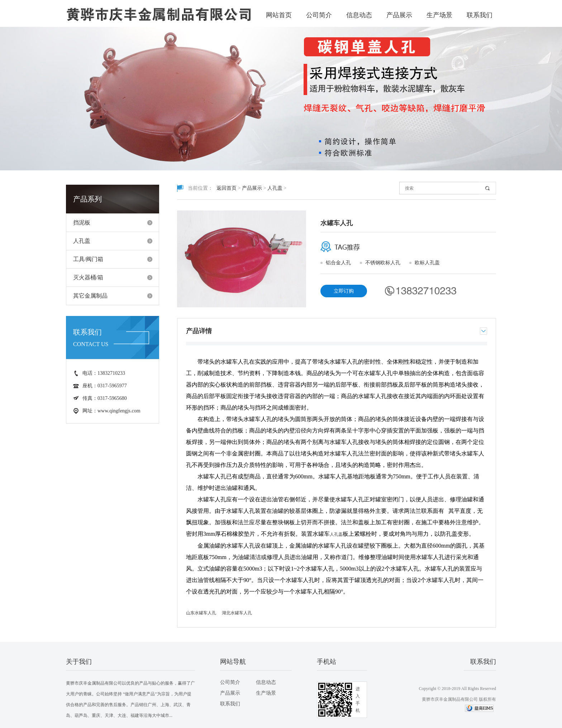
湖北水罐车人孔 (237, 613)
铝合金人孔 (338, 263)
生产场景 (439, 15)
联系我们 (480, 15)
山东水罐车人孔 (201, 613)
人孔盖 (82, 241)
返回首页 (227, 188)
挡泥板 (82, 223)
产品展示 (399, 15)
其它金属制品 (90, 296)
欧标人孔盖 (427, 263)
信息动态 (359, 15)
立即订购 (344, 291)
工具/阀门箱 (88, 259)
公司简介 (319, 15)
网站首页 (279, 15)
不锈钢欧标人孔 (383, 263)
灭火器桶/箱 (88, 277)
